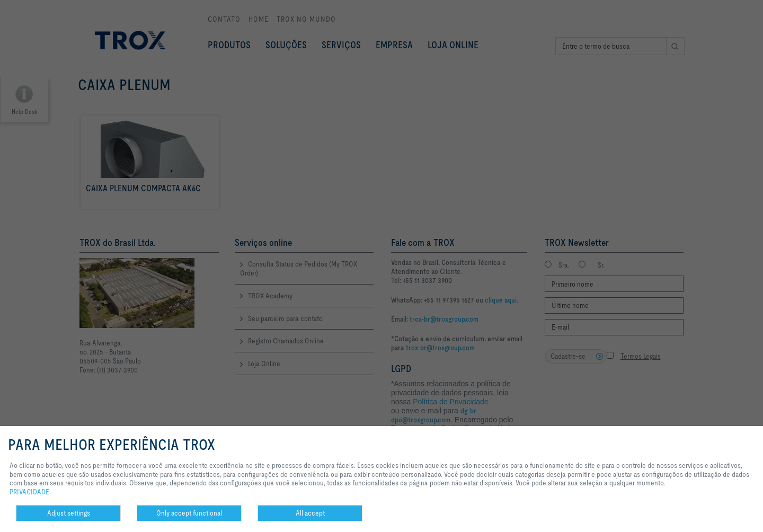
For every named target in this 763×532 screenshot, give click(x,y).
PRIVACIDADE (29, 492)
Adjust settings (69, 513)
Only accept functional (189, 513)
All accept (310, 513)
